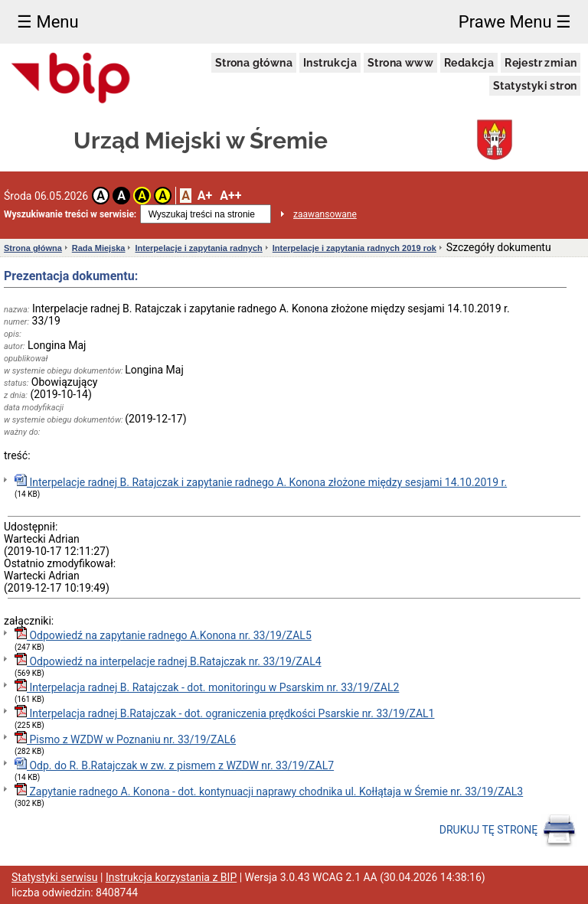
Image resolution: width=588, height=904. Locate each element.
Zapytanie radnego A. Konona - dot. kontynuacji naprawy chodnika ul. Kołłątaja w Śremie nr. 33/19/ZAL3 (269, 790)
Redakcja (469, 63)
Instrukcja (330, 63)
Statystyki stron (535, 86)
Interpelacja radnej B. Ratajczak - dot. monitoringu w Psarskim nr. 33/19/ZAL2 (207, 686)
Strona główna (254, 63)
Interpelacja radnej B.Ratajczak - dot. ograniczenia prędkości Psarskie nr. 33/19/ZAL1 (224, 712)
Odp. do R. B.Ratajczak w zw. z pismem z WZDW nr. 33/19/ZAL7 (174, 764)
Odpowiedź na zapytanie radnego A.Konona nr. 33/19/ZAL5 (163, 634)
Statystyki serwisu (55, 877)
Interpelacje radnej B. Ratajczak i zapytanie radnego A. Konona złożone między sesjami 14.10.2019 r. (261, 481)
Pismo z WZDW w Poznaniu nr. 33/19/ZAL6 (125, 738)
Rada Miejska (99, 248)
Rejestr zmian (541, 63)
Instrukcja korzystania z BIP (171, 877)
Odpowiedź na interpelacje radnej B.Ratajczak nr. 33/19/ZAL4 (168, 660)
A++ (230, 196)
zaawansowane (325, 214)
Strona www (400, 63)
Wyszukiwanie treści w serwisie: (70, 214)
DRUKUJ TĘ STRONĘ (508, 831)
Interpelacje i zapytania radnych (198, 248)
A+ (205, 196)
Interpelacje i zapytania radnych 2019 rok (354, 248)
